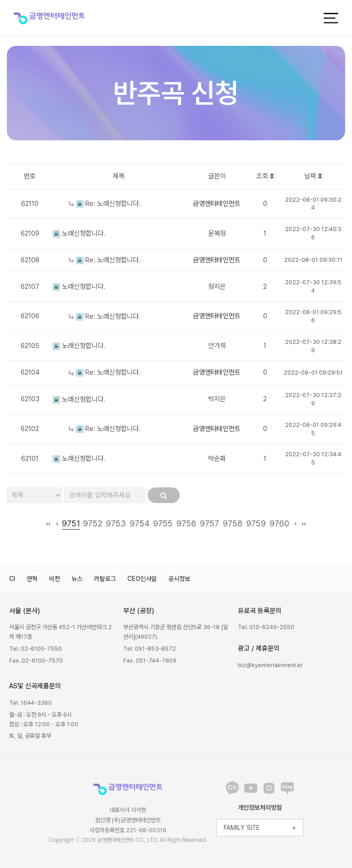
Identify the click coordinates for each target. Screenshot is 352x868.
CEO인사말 (142, 579)
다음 (295, 524)
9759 (256, 523)
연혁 (32, 579)
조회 (265, 176)
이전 (57, 524)
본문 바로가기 (0, 0)
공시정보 (179, 579)
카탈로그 (105, 579)
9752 (93, 523)
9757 (209, 523)
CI (12, 579)
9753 (116, 523)
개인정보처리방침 (260, 807)
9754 (140, 523)
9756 (186, 523)
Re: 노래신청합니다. (105, 204)
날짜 (313, 176)
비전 (55, 579)
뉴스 (77, 579)
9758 (233, 523)
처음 (48, 524)
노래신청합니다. (79, 233)
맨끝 (304, 524)
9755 (163, 523)
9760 (279, 523)
